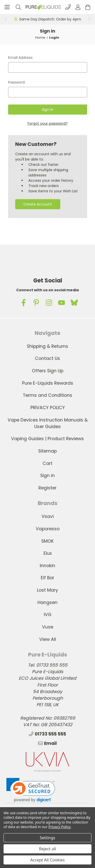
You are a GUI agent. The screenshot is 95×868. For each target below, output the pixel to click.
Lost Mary (48, 590)
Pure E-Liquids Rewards (48, 383)
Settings (48, 838)
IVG (48, 615)
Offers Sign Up (48, 371)
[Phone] (68, 7)
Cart (48, 463)
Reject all (48, 849)
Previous (5, 19)
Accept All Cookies (48, 860)
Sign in (48, 476)
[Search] (18, 7)
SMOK (48, 541)
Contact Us (48, 358)
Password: (17, 82)
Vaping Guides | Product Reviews (48, 439)
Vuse (48, 627)
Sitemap (48, 451)
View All (48, 639)
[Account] (78, 7)
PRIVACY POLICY (48, 408)
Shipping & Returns (48, 346)
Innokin (48, 566)
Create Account (38, 204)
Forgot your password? (48, 123)
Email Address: (21, 58)
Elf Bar (48, 578)
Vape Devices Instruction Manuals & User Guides (48, 423)
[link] (31, 790)
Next (90, 19)
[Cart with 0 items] (88, 7)
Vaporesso (48, 529)
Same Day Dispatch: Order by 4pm (50, 19)
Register (48, 488)
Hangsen (48, 602)
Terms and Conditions (48, 395)
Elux (48, 553)
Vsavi (48, 516)
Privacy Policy (59, 827)
